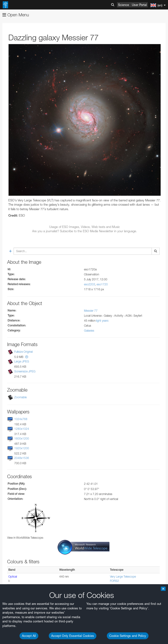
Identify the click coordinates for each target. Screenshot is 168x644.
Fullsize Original (23, 352)
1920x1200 (22, 448)
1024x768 (21, 419)
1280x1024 (22, 429)
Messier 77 (91, 311)
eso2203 (90, 284)
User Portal (139, 5)
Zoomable (20, 397)
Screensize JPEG (25, 371)
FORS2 (114, 581)
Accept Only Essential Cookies (73, 636)
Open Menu (16, 15)
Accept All (29, 636)
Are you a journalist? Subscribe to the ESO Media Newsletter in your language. (85, 231)
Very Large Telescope (123, 577)
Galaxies (89, 331)
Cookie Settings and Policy (128, 636)
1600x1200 (22, 438)
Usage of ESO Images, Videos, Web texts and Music (85, 227)
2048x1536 (22, 458)
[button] (27, 357)
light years (102, 321)
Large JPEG (22, 362)
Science (124, 5)
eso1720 (102, 284)
